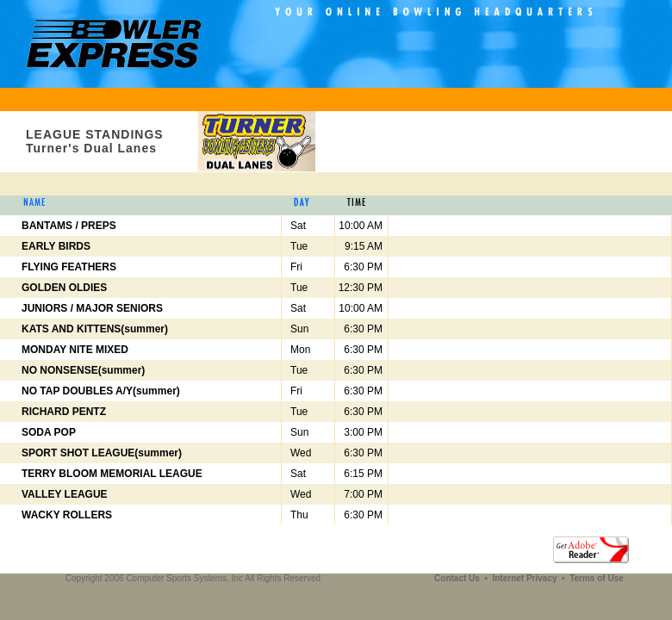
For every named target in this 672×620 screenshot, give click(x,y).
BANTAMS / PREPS (69, 226)
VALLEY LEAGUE (65, 494)
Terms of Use (597, 578)
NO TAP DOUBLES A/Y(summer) (101, 391)
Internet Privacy (526, 578)
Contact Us (458, 578)
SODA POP (49, 432)
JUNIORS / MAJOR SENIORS (92, 308)
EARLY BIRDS (56, 246)
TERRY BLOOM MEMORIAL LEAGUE (112, 474)
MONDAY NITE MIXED (75, 350)
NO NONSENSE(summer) (83, 370)
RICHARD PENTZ (64, 412)
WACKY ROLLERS (67, 515)
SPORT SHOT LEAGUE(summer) (102, 453)
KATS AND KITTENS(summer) (95, 329)
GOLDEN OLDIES (64, 288)
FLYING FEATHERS (69, 267)
